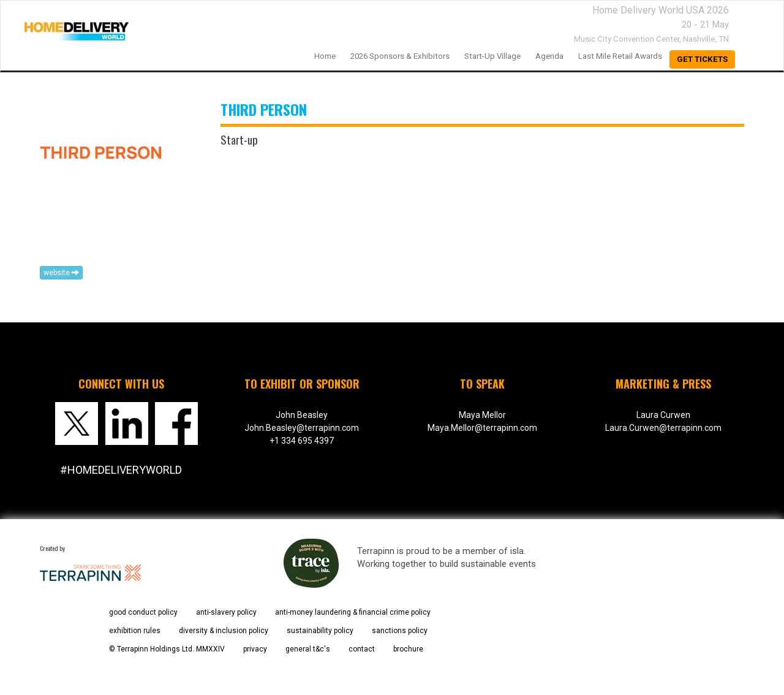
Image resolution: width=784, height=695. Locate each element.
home (325, 56)
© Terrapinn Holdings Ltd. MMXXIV (167, 649)
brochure (408, 649)
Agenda (549, 56)
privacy (255, 649)
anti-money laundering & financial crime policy (353, 612)
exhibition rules (135, 631)
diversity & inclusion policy (224, 631)
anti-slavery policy (226, 612)
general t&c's (308, 649)
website (61, 273)
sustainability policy (320, 631)
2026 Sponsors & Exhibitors (400, 56)
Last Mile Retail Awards (620, 56)
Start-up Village (492, 56)
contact (362, 649)
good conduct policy (143, 612)
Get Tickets (702, 59)
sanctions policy (400, 631)
